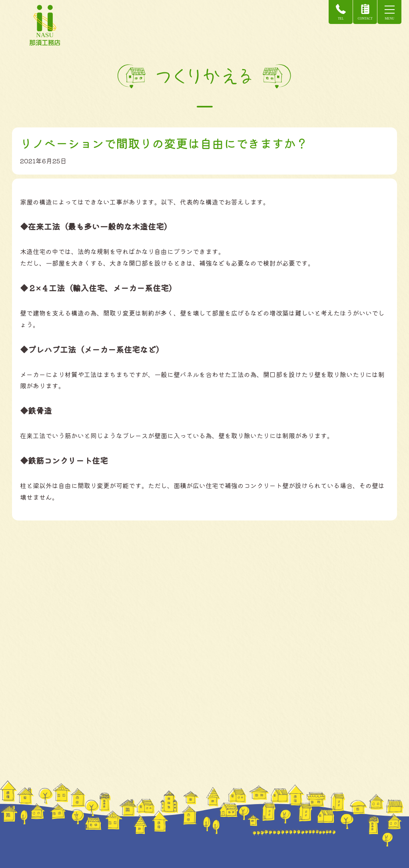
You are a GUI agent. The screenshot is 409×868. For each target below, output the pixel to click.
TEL (340, 12)
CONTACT (364, 12)
